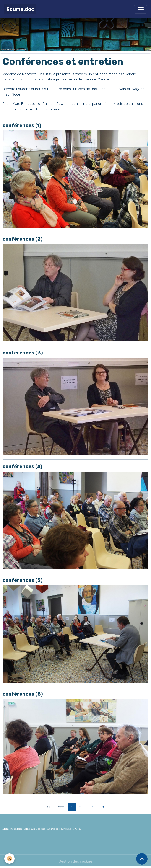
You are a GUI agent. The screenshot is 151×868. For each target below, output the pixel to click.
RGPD (77, 829)
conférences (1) (22, 125)
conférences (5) (23, 580)
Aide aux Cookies (35, 829)
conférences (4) (22, 466)
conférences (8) (23, 694)
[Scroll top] (142, 859)
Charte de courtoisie (59, 829)
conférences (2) (23, 239)
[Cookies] (10, 859)
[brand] (20, 9)
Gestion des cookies (76, 861)
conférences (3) (23, 353)
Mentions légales (12, 829)
